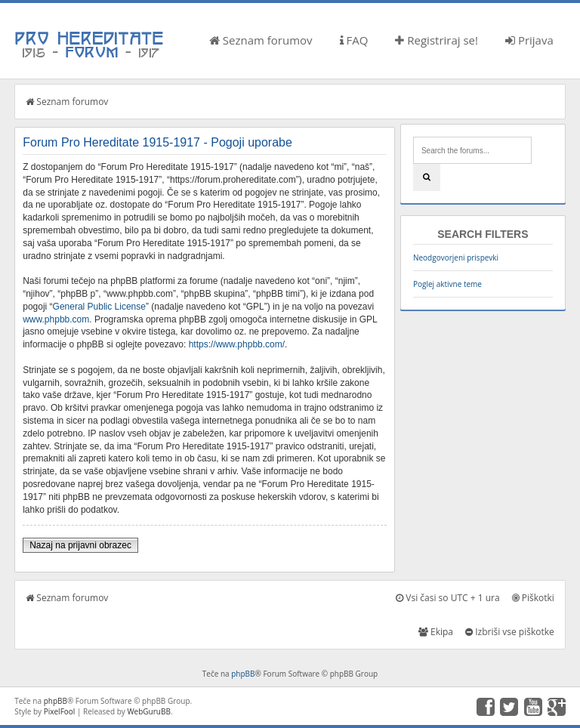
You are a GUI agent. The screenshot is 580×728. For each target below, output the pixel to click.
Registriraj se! (437, 40)
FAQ (354, 40)
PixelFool (60, 711)
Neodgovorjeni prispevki (456, 258)
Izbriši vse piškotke (510, 632)
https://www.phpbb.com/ (237, 344)
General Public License (99, 307)
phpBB (243, 674)
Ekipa (436, 632)
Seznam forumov (261, 40)
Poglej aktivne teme (447, 284)
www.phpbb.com (56, 319)
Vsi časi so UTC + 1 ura (447, 598)
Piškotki (533, 598)
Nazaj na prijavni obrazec (80, 545)
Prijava (529, 40)
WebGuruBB (149, 711)
